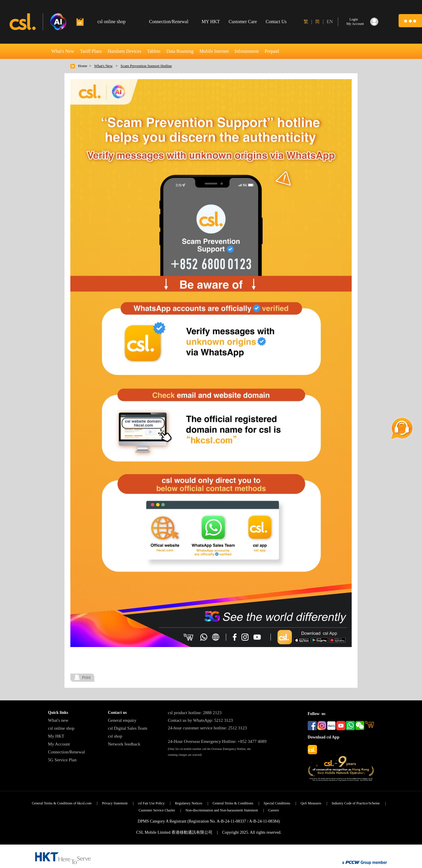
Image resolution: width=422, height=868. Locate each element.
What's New (63, 51)
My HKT (56, 736)
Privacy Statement (115, 803)
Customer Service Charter (157, 810)
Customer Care (243, 22)
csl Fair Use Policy (151, 803)
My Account (59, 744)
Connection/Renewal (67, 752)
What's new (58, 720)
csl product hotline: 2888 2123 (195, 713)
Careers (274, 810)
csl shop (115, 736)
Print (86, 678)
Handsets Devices (125, 51)
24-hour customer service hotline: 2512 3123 (207, 728)
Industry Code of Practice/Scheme (356, 803)
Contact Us (276, 22)
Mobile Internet (214, 51)
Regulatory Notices (189, 803)
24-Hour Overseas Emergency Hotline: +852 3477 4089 (217, 741)
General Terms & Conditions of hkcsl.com (62, 803)
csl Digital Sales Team (127, 728)
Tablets (154, 51)
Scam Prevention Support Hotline (146, 66)
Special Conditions (277, 803)
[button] (410, 21)
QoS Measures (311, 803)
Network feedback (124, 744)
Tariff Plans (91, 51)
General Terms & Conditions (233, 803)
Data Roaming (180, 51)
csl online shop (61, 728)
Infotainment (247, 51)
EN (330, 22)
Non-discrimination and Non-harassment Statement (222, 810)
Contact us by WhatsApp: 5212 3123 (200, 720)
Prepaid (272, 51)
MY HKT (211, 22)
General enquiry (122, 720)
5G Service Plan (62, 760)
